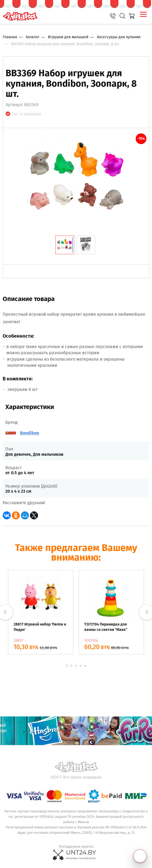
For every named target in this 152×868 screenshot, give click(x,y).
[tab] (65, 245)
